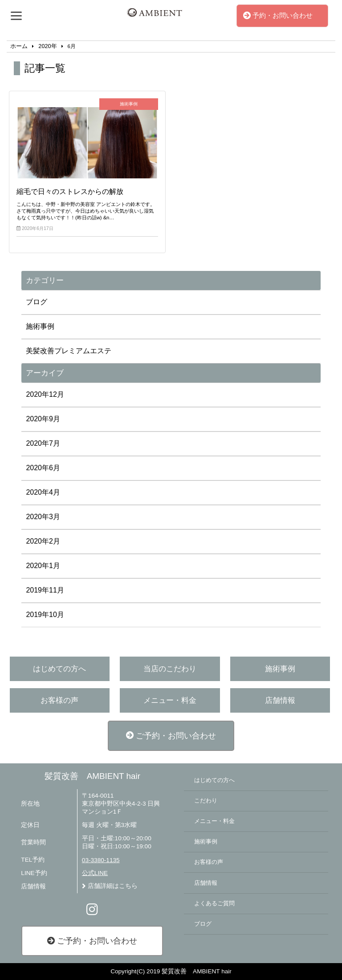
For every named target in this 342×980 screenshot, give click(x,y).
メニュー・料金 (170, 700)
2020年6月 (43, 468)
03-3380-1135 (101, 860)
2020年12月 (45, 394)
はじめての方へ (59, 669)
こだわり (206, 801)
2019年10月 (45, 615)
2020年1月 (43, 566)
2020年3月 (43, 517)
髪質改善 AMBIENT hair (92, 776)
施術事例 (40, 326)
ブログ (37, 302)
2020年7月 (43, 443)
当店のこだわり (170, 669)
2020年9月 (43, 419)
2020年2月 (43, 541)
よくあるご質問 (214, 903)
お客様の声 (59, 700)
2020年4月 (43, 492)
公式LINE (95, 873)
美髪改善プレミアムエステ (69, 351)
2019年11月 (45, 590)
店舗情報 (280, 700)
